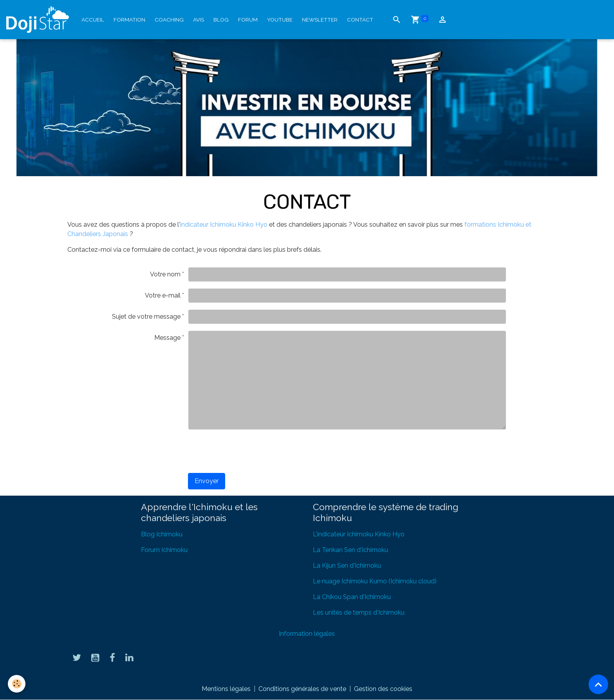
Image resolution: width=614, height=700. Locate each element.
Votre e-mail (163, 295)
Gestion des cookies (383, 689)
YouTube (280, 20)
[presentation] (247, 451)
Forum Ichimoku (164, 550)
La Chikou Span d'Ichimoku (352, 597)
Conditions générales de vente (302, 689)
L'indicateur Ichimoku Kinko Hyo (359, 534)
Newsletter (320, 20)
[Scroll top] (598, 684)
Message (167, 338)
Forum (248, 20)
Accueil (93, 20)
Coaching (169, 20)
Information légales (307, 634)
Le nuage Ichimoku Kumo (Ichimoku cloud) (375, 581)
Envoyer (207, 481)
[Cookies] (17, 684)
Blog (221, 20)
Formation (129, 20)
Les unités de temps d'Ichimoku (359, 612)
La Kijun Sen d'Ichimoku (347, 566)
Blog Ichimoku (162, 534)
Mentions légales (226, 689)
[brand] (39, 20)
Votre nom (165, 274)
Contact (360, 20)
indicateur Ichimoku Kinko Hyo (224, 225)
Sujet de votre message (146, 317)
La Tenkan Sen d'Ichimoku (350, 550)
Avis (199, 20)
